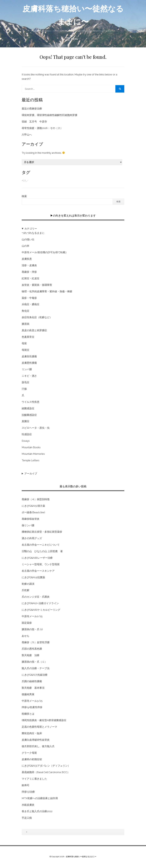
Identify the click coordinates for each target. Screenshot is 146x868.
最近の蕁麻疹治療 (32, 109)
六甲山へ (28, 135)
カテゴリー (31, 229)
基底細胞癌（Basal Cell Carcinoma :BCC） (46, 772)
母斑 (24, 344)
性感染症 (27, 434)
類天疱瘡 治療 (31, 655)
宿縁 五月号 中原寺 (34, 122)
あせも (25, 636)
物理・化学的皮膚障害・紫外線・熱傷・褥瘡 (47, 292)
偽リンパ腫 (28, 525)
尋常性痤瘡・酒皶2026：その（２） (42, 128)
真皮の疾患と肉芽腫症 (34, 330)
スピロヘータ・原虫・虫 (36, 428)
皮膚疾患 (27, 259)
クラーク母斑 (29, 753)
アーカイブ (31, 474)
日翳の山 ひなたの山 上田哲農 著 (42, 551)
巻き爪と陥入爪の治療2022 (37, 811)
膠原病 (25, 324)
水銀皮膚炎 (28, 805)
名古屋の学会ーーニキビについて (41, 545)
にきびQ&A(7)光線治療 (35, 675)
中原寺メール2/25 (32, 616)
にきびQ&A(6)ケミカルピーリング (41, 610)
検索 (24, 196)
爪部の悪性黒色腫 (32, 649)
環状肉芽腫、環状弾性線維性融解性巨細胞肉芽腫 (50, 115)
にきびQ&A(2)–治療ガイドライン (40, 603)
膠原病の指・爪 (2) (32, 629)
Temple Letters (31, 461)
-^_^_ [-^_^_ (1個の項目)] (24, 181)
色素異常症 (28, 337)
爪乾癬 (25, 590)
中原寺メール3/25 (32, 701)
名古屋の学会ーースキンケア (38, 571)
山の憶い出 (28, 239)
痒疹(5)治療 (28, 792)
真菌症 (25, 421)
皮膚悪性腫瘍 (29, 363)
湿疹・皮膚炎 (29, 265)
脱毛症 (25, 382)
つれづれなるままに (33, 233)
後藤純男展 (28, 694)
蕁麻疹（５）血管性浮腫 (36, 642)
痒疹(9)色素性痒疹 (32, 707)
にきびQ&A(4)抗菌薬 (33, 577)
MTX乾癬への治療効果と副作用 (40, 798)
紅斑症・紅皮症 (31, 279)
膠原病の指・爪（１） (34, 662)
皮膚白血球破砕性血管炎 (36, 740)
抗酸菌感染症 (29, 415)
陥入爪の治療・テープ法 (36, 668)
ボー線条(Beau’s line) (33, 512)
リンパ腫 (27, 369)
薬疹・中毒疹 (29, 298)
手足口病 (27, 818)
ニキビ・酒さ (29, 376)
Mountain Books (31, 447)
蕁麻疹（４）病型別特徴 (36, 499)
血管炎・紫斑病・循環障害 (37, 285)
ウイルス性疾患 (31, 402)
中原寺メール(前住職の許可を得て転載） (45, 252)
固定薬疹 (27, 623)
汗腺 (24, 389)
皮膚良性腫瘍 (29, 356)
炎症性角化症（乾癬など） (37, 317)
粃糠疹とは (28, 714)
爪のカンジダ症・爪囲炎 (36, 597)
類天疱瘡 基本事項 (33, 688)
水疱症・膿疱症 (31, 304)
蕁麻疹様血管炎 (31, 519)
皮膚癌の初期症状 (32, 759)
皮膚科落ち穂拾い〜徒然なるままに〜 (81, 857)
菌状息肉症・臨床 (32, 733)
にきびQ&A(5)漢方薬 (33, 506)
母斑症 (25, 350)
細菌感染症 (28, 409)
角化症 (25, 311)
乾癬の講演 (28, 584)
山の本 (25, 246)
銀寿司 (25, 785)
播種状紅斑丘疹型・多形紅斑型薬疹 (42, 532)
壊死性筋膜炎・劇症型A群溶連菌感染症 (44, 720)
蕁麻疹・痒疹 (29, 272)
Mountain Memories (33, 454)
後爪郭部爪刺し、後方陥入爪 (38, 746)
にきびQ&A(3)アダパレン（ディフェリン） (46, 766)
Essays (26, 441)
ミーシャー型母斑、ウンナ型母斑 (41, 564)
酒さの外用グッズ (32, 538)
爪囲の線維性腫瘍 (32, 681)
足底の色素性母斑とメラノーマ (39, 727)
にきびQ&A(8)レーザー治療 (37, 558)
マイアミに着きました (34, 779)
